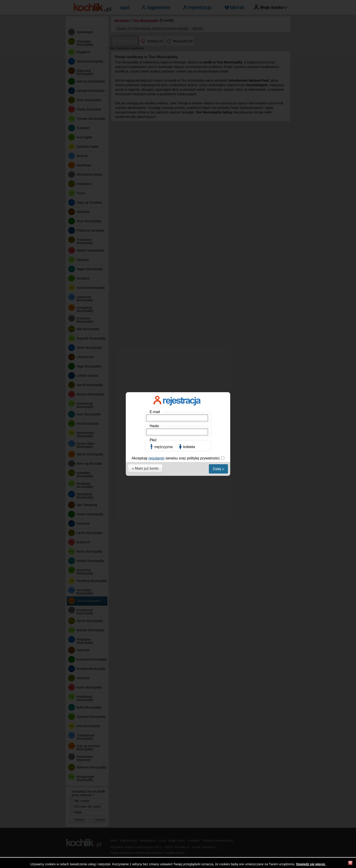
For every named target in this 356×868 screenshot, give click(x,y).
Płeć (153, 96)
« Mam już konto (145, 124)
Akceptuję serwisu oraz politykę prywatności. (177, 114)
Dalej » (218, 124)
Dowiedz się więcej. (311, 864)
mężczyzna (163, 102)
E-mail (155, 67)
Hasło (154, 81)
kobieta (189, 102)
